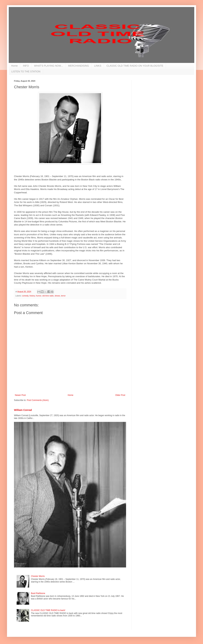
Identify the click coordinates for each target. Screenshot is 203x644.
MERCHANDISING (79, 66)
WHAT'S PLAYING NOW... (49, 66)
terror (63, 296)
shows (57, 296)
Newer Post (20, 395)
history (32, 296)
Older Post (120, 395)
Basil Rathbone (38, 593)
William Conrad (23, 410)
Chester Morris (38, 576)
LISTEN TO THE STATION (26, 71)
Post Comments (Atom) (38, 400)
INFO (26, 66)
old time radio (48, 296)
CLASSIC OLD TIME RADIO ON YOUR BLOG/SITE (135, 66)
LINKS (98, 66)
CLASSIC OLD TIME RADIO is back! (48, 610)
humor (39, 296)
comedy (25, 296)
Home (14, 66)
